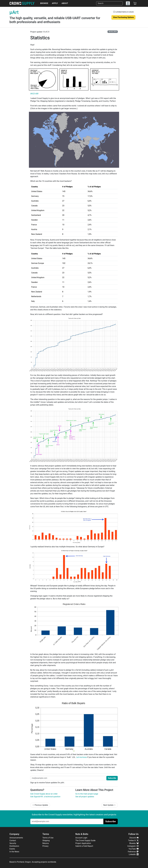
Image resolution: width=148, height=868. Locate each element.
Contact (13, 840)
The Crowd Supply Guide (85, 840)
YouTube (134, 849)
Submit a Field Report (84, 846)
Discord (134, 838)
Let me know (82, 757)
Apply (55, 3)
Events (12, 849)
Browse (44, 3)
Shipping (46, 840)
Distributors (14, 846)
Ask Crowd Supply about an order (44, 794)
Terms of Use (48, 838)
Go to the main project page (87, 794)
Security (13, 843)
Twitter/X (133, 840)
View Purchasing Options (123, 17)
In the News (14, 852)
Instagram (133, 846)
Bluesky (134, 843)
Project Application (83, 843)
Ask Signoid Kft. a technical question (45, 797)
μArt (14, 12)
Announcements (16, 838)
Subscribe (112, 778)
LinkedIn (134, 854)
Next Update (109, 805)
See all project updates (85, 797)
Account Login (81, 838)
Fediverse (133, 852)
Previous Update (40, 805)
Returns (46, 843)
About (65, 3)
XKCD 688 (34, 94)
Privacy (45, 846)
